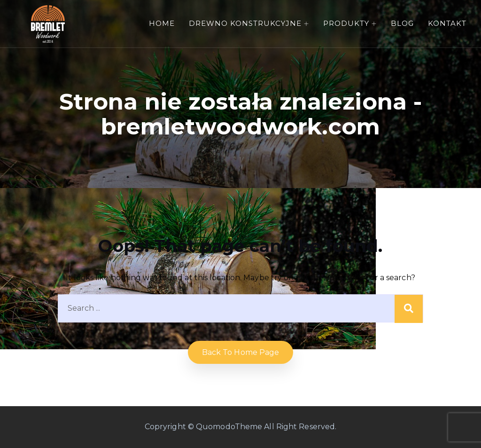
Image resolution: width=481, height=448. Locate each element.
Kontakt (447, 23)
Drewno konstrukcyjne (245, 23)
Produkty (346, 23)
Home (162, 23)
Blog (402, 23)
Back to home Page (241, 352)
